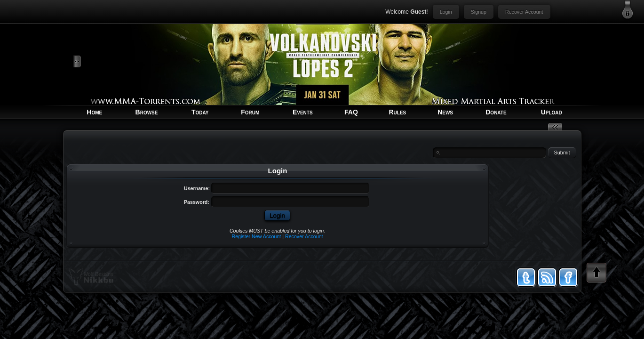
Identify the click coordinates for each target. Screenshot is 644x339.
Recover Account (524, 12)
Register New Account (256, 236)
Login (446, 12)
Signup (479, 12)
